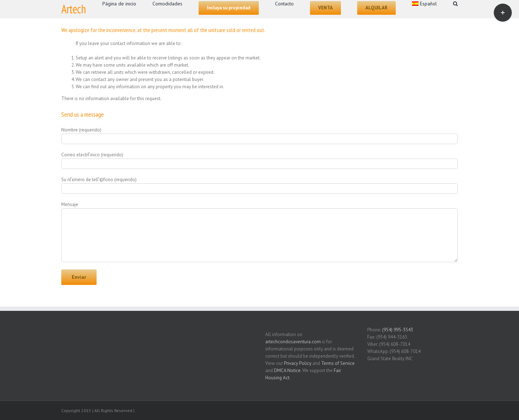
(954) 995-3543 (398, 330)
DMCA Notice (287, 370)
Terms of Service (338, 363)
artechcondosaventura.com (293, 342)
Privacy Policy (298, 363)
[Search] (455, 3)
